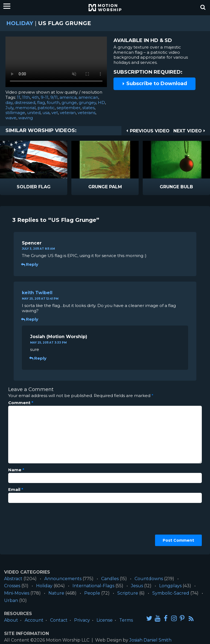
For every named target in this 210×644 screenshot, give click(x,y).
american (88, 97)
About (11, 620)
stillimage (15, 113)
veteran (68, 113)
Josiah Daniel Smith (150, 640)
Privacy (82, 620)
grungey (87, 102)
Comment (21, 403)
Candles (110, 579)
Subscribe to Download (154, 84)
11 (19, 97)
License (105, 620)
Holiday (20, 23)
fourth (53, 102)
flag (41, 102)
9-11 (45, 97)
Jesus (137, 586)
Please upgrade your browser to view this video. (56, 63)
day (9, 102)
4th (35, 97)
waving (26, 118)
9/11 (54, 97)
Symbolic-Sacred (171, 593)
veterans (87, 113)
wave (11, 118)
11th (26, 97)
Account (34, 620)
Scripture (128, 593)
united (34, 113)
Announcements (63, 579)
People (92, 593)
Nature (56, 593)
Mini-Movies (17, 593)
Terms (126, 620)
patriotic (46, 108)
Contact (59, 620)
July (9, 108)
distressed (25, 102)
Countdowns (149, 579)
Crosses (12, 586)
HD (101, 102)
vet (55, 113)
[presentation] (31, 527)
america (68, 97)
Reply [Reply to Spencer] (30, 264)
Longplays (170, 586)
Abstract (13, 579)
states (88, 108)
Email (16, 490)
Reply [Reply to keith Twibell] (30, 319)
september (68, 108)
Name (16, 470)
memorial (25, 108)
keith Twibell (37, 293)
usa (46, 113)
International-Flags (93, 586)
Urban (11, 600)
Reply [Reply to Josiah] (38, 358)
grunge (69, 102)
